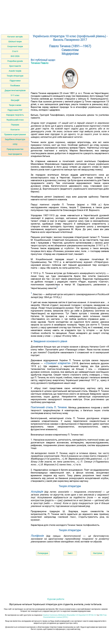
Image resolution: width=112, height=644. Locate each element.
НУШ (15, 144)
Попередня (43, 553)
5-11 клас (15, 95)
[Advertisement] (56, 16)
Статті (15, 51)
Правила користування (15, 134)
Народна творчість (15, 115)
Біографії (15, 100)
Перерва (15, 125)
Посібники (15, 86)
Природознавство (15, 149)
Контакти (15, 130)
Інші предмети (15, 154)
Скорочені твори (15, 46)
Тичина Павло (40, 63)
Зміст (70, 553)
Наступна (97, 553)
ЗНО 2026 (15, 56)
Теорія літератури (15, 76)
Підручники (15, 81)
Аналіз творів (15, 71)
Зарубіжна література (15, 139)
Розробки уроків (15, 61)
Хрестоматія (15, 66)
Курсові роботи (56, 599)
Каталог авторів (15, 37)
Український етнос (15, 120)
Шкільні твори (15, 42)
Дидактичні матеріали (15, 90)
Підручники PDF (15, 110)
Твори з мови (15, 105)
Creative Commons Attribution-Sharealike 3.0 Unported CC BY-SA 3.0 (70, 615)
